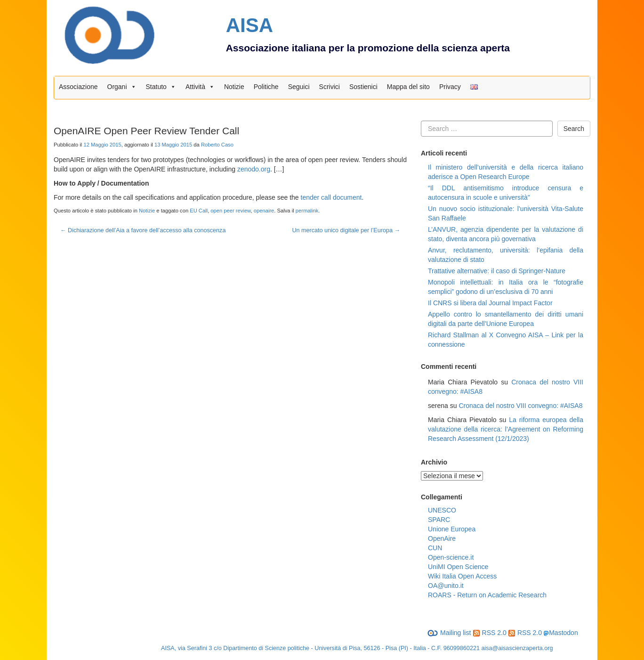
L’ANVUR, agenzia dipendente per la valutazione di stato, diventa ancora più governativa (506, 234)
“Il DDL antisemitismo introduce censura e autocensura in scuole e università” (506, 193)
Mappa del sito (408, 87)
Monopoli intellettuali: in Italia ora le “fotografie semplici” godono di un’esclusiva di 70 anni (506, 287)
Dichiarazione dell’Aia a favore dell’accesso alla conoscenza (143, 230)
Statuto (161, 87)
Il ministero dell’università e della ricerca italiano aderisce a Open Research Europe (506, 172)
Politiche (266, 87)
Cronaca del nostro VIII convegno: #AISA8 (520, 406)
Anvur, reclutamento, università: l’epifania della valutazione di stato (506, 255)
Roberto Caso (217, 145)
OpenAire (442, 538)
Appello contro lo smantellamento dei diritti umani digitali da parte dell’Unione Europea (506, 319)
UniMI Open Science (458, 567)
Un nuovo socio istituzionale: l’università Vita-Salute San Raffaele (506, 213)
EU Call (199, 211)
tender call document (331, 197)
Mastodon (563, 633)
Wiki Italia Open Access (462, 576)
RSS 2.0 (490, 633)
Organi (122, 87)
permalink (307, 211)
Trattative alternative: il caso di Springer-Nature (497, 271)
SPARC (439, 520)
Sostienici (363, 87)
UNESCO (442, 510)
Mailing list (449, 633)
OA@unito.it (446, 586)
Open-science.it (451, 557)
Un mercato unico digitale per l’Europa (346, 230)
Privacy (450, 87)
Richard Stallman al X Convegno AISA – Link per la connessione (506, 340)
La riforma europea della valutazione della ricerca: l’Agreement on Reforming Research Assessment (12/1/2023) (506, 429)
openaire (264, 211)
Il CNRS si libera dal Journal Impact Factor (490, 303)
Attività (200, 87)
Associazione (78, 87)
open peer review (230, 211)
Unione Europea (452, 529)
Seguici (299, 87)
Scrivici (330, 87)
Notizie (234, 87)
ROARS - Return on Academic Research (487, 595)
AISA (250, 25)
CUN (435, 548)
